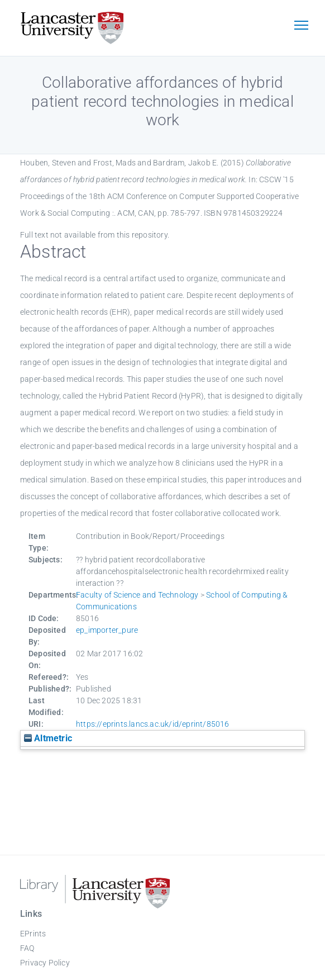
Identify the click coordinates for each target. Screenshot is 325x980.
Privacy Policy (45, 963)
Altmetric (48, 738)
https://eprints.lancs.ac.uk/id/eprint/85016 (153, 724)
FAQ (27, 948)
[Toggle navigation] (301, 26)
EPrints (33, 934)
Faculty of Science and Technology (137, 595)
